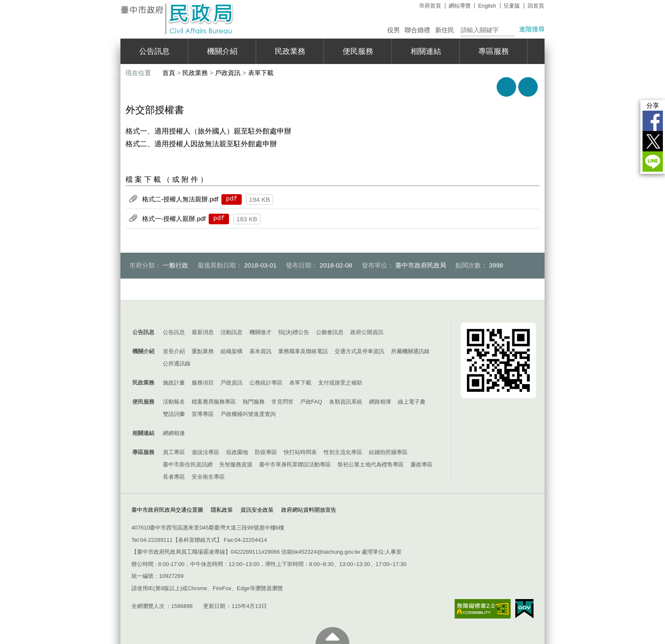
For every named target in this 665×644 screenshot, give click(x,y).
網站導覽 (460, 6)
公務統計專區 (266, 383)
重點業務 (203, 351)
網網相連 (174, 433)
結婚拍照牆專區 (388, 452)
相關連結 (426, 51)
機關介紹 (222, 51)
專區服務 (494, 51)
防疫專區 (266, 452)
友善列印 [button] (506, 87)
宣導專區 (203, 414)
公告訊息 (154, 51)
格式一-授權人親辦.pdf (174, 218)
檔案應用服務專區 (214, 402)
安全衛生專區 (208, 477)
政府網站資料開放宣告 (309, 510)
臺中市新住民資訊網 (188, 464)
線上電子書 (412, 402)
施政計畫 (174, 383)
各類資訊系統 (346, 402)
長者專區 (174, 477)
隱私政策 (222, 510)
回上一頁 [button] (528, 87)
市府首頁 (430, 6)
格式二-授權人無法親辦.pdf (180, 199)
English (487, 6)
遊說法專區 (205, 452)
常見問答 (282, 402)
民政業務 (290, 51)
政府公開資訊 (367, 332)
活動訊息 (232, 332)
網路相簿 (380, 402)
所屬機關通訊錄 (410, 351)
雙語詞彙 (174, 414)
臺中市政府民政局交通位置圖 (167, 510)
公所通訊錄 (177, 364)
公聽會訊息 (330, 332)
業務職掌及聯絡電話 (303, 351)
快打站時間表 (300, 452)
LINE (653, 162)
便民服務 (358, 51)
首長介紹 (174, 351)
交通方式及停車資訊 (359, 351)
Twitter (653, 141)
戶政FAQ (311, 402)
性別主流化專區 (343, 452)
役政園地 (237, 452)
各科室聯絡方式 (197, 540)
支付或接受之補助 (340, 383)
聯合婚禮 (417, 30)
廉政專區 (422, 464)
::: (117, 4)
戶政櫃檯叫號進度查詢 (248, 414)
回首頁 (536, 6)
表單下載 (261, 73)
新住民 (445, 30)
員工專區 (174, 452)
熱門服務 (254, 402)
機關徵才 (260, 332)
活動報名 (174, 402)
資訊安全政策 (257, 510)
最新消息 (203, 332)
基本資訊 (260, 351)
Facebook (653, 121)
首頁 (169, 73)
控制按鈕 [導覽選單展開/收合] (332, 312)
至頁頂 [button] (332, 636)
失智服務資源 (236, 464)
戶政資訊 (228, 73)
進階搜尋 (532, 29)
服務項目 (203, 383)
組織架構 (232, 351)
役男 (394, 30)
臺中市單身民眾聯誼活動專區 (295, 464)
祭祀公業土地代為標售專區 (371, 464)
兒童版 (512, 6)
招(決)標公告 (294, 332)
